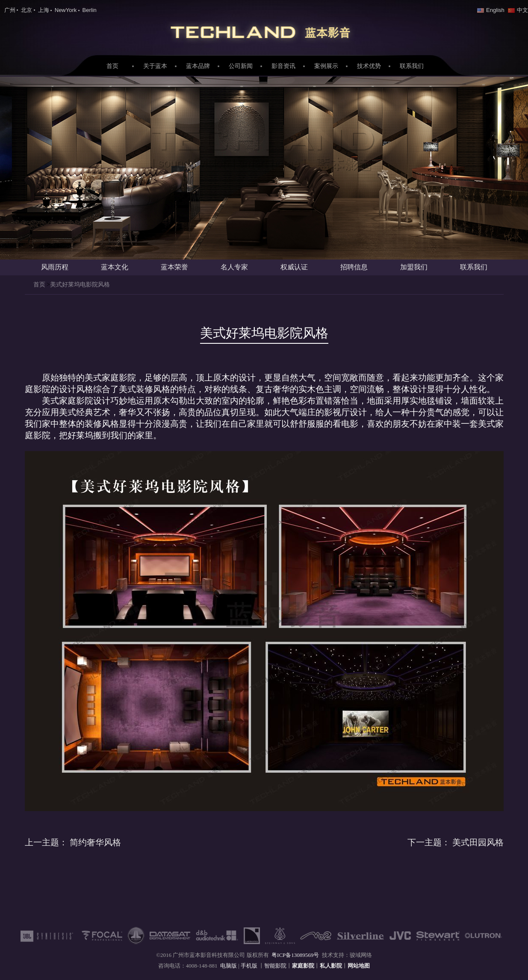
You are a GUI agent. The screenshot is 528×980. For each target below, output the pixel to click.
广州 (10, 10)
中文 (518, 10)
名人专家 (234, 267)
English (491, 10)
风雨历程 (55, 267)
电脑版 (229, 966)
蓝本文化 (115, 267)
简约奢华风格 (73, 842)
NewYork (66, 10)
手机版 (250, 966)
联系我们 (412, 66)
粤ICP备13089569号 (295, 955)
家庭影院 (264, 30)
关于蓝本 (155, 66)
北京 (27, 10)
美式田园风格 (456, 842)
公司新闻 (241, 66)
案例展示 (326, 66)
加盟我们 (414, 267)
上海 (44, 10)
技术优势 (369, 66)
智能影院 (275, 966)
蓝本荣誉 (174, 267)
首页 (112, 66)
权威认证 (294, 267)
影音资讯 (283, 66)
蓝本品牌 (198, 66)
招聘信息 (354, 267)
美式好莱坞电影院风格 (80, 285)
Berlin (90, 10)
